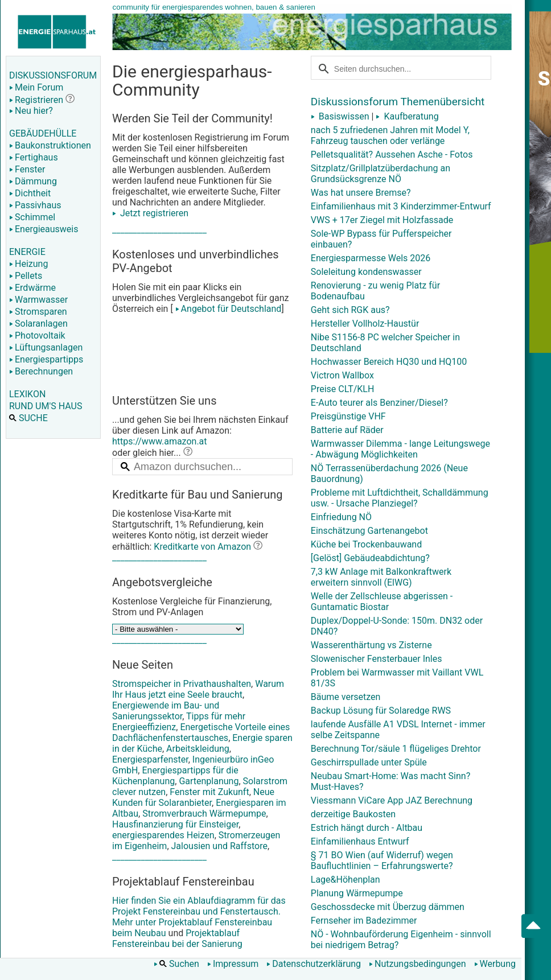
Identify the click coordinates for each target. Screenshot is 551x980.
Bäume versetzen (346, 697)
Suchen (176, 964)
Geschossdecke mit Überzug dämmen (388, 907)
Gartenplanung (209, 781)
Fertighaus (34, 157)
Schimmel (32, 217)
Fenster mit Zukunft (209, 792)
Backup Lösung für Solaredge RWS (381, 711)
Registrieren (36, 100)
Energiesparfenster (150, 759)
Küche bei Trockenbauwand (366, 544)
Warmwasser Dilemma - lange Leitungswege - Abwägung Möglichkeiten (400, 449)
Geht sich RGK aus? (350, 310)
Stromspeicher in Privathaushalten (182, 684)
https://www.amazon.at (160, 441)
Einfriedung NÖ (341, 517)
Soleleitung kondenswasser (366, 272)
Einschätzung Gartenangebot (369, 531)
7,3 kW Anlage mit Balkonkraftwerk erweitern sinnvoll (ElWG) (381, 577)
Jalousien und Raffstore (219, 846)
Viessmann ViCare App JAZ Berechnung (392, 800)
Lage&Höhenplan (346, 880)
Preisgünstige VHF (348, 416)
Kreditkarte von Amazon (202, 547)
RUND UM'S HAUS (46, 406)
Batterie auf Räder (347, 430)
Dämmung (33, 181)
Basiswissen (340, 116)
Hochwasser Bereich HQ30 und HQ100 (389, 362)
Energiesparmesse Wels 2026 (371, 258)
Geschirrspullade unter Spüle (369, 762)
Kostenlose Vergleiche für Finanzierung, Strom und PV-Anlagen (192, 607)
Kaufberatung (407, 116)
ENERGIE (27, 252)
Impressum (233, 964)
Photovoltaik (37, 335)
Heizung (28, 264)
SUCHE (28, 418)
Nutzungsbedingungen (417, 964)
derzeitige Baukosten (353, 814)
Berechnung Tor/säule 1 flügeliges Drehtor (396, 749)
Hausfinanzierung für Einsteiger (175, 824)
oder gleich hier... (152, 453)
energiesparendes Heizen (163, 835)
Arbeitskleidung (198, 749)
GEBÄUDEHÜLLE (43, 133)
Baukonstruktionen (50, 145)
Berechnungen (41, 371)
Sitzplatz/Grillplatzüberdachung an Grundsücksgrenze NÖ (381, 174)
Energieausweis (44, 229)
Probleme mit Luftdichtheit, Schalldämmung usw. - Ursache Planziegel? (400, 498)
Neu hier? (31, 111)
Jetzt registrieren (150, 213)
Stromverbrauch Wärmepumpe (204, 814)
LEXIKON (27, 394)
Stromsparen (38, 312)
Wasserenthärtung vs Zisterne (371, 645)
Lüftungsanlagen (46, 347)
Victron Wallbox (342, 375)
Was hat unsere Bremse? (361, 193)
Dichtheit (30, 193)
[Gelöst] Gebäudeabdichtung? (370, 558)
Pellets (26, 276)
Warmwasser (38, 300)
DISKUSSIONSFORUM (53, 75)
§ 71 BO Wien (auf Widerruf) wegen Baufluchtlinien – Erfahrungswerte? (382, 860)
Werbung (495, 964)
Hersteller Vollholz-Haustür (365, 324)
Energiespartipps (46, 359)
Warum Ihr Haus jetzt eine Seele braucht (198, 689)
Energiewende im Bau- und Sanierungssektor (166, 711)
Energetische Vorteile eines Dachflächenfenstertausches (201, 732)
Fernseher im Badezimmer (364, 921)
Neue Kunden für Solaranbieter (193, 797)
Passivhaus (35, 205)
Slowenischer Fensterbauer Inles (377, 659)
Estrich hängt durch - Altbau (367, 828)
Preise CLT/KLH (343, 389)
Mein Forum (36, 87)
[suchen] (395, 68)
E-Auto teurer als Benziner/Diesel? (379, 403)
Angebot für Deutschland (227, 309)
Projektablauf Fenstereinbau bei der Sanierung (177, 938)
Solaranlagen (38, 324)
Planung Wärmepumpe (357, 893)
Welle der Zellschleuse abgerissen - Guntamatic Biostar (382, 602)
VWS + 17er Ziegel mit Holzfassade (382, 220)
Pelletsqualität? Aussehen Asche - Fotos (392, 155)
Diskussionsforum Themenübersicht (398, 102)
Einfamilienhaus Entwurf (360, 841)
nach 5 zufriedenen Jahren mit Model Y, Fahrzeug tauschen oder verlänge (390, 135)
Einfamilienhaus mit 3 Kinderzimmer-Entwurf (401, 206)
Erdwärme (32, 288)
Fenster (27, 169)
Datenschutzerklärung (314, 964)
